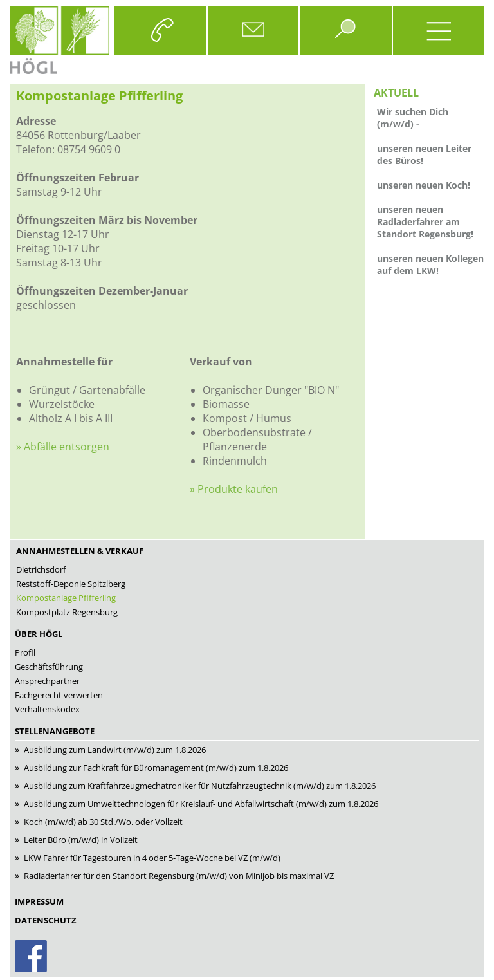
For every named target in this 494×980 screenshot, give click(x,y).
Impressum (39, 901)
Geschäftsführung (49, 667)
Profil (25, 652)
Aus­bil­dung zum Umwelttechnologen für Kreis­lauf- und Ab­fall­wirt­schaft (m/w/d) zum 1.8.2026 (201, 804)
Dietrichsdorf (41, 569)
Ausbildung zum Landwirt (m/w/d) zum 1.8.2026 (115, 750)
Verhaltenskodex (47, 709)
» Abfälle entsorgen (63, 447)
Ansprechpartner (47, 681)
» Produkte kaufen (234, 489)
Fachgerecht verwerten (59, 695)
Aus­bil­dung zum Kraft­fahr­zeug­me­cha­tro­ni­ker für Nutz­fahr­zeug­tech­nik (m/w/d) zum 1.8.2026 (200, 786)
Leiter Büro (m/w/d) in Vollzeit (81, 840)
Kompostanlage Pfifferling (66, 598)
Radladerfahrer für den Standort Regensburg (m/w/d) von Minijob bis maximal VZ (179, 876)
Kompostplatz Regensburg (67, 612)
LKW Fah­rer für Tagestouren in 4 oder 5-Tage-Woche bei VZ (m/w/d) (152, 858)
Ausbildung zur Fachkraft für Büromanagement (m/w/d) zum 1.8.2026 (156, 768)
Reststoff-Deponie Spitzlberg (71, 584)
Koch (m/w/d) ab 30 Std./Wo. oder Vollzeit (103, 822)
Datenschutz (46, 920)
